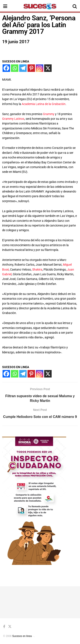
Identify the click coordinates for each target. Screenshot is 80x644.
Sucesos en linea (22, 636)
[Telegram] (23, 68)
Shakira (37, 269)
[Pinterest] (31, 68)
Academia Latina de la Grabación (44, 104)
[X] (48, 68)
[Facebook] (6, 68)
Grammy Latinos (13, 119)
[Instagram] (40, 68)
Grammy (48, 114)
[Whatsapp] (15, 68)
